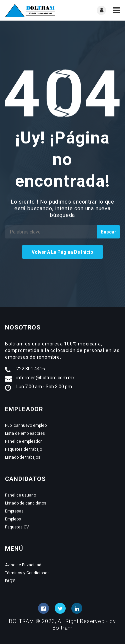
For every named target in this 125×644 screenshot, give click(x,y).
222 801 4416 (31, 369)
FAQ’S (10, 581)
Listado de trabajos (23, 457)
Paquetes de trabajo (23, 449)
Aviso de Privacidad (23, 565)
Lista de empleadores (25, 433)
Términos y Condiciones (27, 573)
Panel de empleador (23, 441)
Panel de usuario (20, 495)
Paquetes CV (17, 527)
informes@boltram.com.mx (45, 378)
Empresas (14, 511)
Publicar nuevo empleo (26, 425)
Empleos (13, 519)
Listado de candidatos (26, 503)
